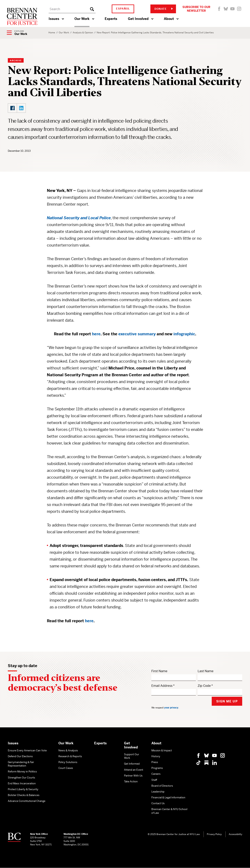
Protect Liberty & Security (23, 789)
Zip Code (204, 686)
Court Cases (66, 768)
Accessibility (235, 834)
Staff (154, 780)
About (169, 19)
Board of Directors (162, 786)
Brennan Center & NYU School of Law (169, 811)
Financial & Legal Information (168, 797)
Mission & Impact (162, 750)
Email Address (162, 686)
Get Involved (138, 19)
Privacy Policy (214, 834)
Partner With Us (133, 776)
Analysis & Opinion (83, 33)
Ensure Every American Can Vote (27, 750)
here (89, 621)
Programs (157, 768)
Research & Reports (70, 756)
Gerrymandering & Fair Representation (21, 764)
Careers (156, 774)
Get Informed (132, 764)
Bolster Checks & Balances (24, 795)
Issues (54, 19)
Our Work (82, 19)
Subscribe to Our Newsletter (196, 9)
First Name (159, 671)
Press (155, 762)
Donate (164, 9)
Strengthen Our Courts (21, 778)
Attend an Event (134, 770)
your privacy (171, 708)
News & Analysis (68, 750)
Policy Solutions (68, 762)
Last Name (206, 671)
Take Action (131, 781)
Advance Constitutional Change (27, 801)
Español (123, 9)
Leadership (158, 792)
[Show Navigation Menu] (17, 33)
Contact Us (158, 803)
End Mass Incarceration (22, 783)
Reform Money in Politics (22, 772)
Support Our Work (132, 756)
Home (52, 33)
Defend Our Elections (20, 756)
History (156, 756)
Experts (111, 19)
